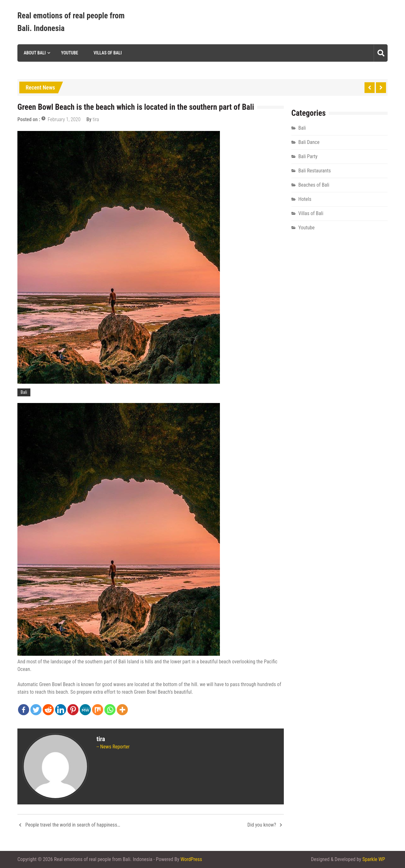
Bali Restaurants (315, 171)
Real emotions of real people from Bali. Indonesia (71, 22)
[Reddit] (48, 710)
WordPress (191, 859)
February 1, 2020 (64, 119)
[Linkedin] (61, 710)
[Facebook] (24, 710)
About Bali (35, 53)
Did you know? (262, 825)
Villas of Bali (108, 53)
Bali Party (308, 156)
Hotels (305, 199)
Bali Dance (309, 142)
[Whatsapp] (110, 710)
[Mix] (98, 710)
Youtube (70, 53)
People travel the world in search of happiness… (73, 825)
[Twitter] (36, 710)
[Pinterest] (73, 710)
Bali (24, 392)
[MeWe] (85, 710)
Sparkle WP (374, 859)
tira (96, 119)
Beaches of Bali (314, 185)
